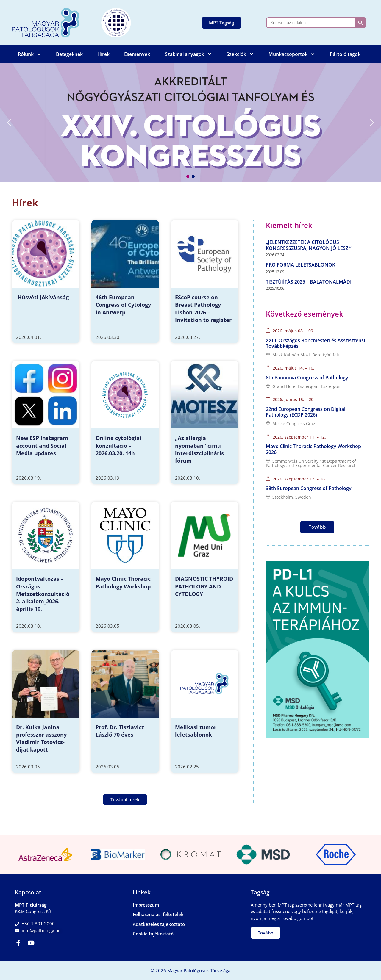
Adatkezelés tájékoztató (159, 924)
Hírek (103, 54)
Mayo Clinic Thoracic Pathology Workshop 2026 (313, 449)
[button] (190, 123)
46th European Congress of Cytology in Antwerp (123, 305)
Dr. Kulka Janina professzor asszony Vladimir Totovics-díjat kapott (41, 738)
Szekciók (240, 54)
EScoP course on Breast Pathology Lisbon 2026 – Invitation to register (203, 309)
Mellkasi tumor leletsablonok (196, 731)
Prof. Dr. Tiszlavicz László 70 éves (120, 731)
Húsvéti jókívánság (42, 297)
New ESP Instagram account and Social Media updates (42, 445)
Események (137, 54)
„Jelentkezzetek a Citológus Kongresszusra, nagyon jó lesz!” (309, 245)
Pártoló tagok (345, 54)
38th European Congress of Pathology (309, 488)
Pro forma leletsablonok (300, 265)
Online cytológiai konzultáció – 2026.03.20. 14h (118, 445)
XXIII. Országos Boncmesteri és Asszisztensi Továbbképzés (315, 343)
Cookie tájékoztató (153, 934)
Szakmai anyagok (188, 54)
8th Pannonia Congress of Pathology (307, 378)
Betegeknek (69, 54)
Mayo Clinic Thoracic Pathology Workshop (123, 582)
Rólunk (30, 54)
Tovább (317, 527)
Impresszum (146, 905)
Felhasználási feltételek (158, 914)
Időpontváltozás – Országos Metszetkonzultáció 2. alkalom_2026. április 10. (43, 594)
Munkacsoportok (292, 54)
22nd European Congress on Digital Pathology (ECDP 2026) (306, 412)
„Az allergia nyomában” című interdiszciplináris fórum (199, 449)
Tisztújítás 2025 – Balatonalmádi (309, 282)
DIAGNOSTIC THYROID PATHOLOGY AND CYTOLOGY (204, 586)
